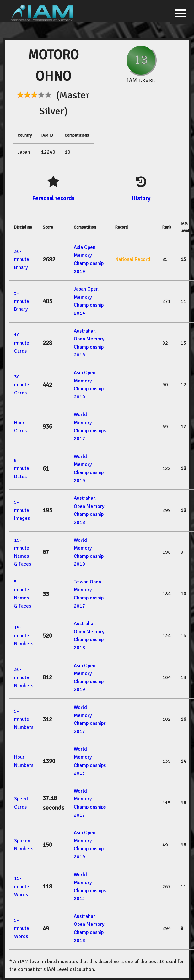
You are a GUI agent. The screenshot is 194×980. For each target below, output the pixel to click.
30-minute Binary (22, 259)
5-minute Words (22, 928)
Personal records (53, 198)
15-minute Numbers (24, 636)
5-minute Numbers (24, 719)
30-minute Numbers (24, 677)
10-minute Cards (22, 343)
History (141, 198)
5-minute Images (22, 510)
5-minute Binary (22, 301)
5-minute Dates (22, 469)
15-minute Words (22, 886)
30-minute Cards (22, 385)
